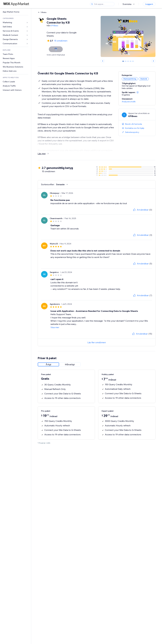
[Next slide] (153, 61)
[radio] (48, 364)
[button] (138, 92)
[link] (16, 12)
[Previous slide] (103, 61)
